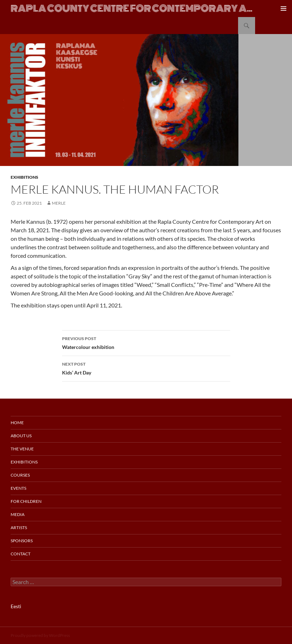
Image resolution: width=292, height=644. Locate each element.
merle (59, 203)
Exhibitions (24, 177)
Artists (19, 528)
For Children (26, 501)
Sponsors (22, 541)
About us (21, 436)
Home (17, 423)
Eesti (16, 606)
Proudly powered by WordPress (40, 635)
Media (18, 514)
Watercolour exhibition (146, 342)
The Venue (22, 449)
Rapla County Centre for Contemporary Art (133, 9)
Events (18, 488)
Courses (20, 475)
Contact (21, 554)
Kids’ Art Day (146, 368)
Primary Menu (283, 9)
